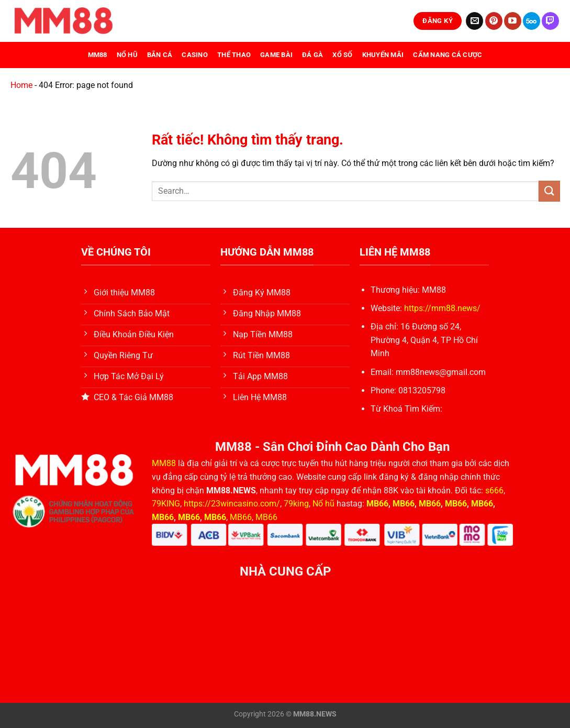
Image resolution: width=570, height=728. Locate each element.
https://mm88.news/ (442, 308)
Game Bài (276, 55)
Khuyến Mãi (383, 55)
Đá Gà (312, 55)
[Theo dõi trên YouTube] (513, 21)
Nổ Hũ (127, 55)
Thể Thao (234, 55)
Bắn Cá (160, 55)
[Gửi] (549, 191)
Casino (195, 55)
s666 (494, 490)
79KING (166, 504)
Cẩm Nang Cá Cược (448, 55)
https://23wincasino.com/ (232, 504)
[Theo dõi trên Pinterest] (494, 21)
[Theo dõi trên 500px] (532, 21)
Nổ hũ (325, 504)
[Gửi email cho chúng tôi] (474, 21)
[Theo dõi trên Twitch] (550, 21)
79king (296, 504)
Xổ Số (342, 55)
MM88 (98, 55)
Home (21, 85)
